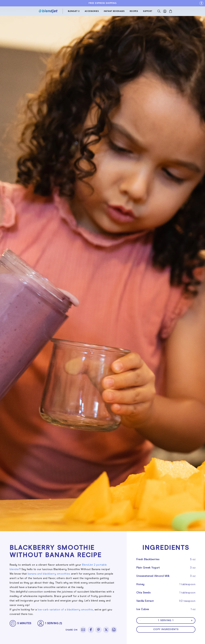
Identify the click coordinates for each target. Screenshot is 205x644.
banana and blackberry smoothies (49, 574)
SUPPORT (148, 11)
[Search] (159, 12)
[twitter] (106, 630)
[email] (83, 630)
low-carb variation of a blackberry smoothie (65, 610)
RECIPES (134, 11)
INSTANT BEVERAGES (114, 11)
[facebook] (91, 630)
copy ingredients (166, 629)
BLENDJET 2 (74, 11)
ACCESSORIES (92, 11)
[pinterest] (98, 630)
